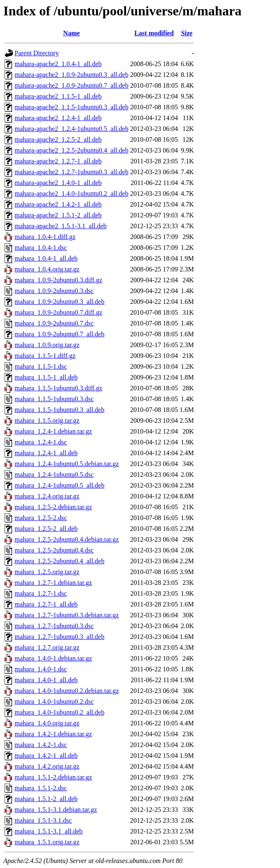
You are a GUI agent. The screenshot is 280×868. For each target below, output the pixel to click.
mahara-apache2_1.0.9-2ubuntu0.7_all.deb (72, 85)
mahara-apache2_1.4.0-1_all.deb (58, 183)
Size (187, 33)
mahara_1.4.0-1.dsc (41, 669)
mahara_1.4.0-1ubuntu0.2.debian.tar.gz (67, 691)
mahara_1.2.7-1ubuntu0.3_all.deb (59, 637)
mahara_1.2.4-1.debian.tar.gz (53, 431)
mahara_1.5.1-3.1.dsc (43, 820)
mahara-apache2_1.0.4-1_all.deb (58, 64)
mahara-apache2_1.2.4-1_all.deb (58, 118)
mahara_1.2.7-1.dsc (41, 593)
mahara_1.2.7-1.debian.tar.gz (53, 583)
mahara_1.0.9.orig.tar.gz (47, 345)
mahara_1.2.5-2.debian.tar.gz (53, 507)
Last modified (154, 33)
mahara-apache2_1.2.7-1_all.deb (58, 161)
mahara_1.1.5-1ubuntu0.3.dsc (54, 399)
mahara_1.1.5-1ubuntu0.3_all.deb (59, 410)
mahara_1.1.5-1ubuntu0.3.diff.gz (58, 388)
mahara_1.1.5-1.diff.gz (45, 356)
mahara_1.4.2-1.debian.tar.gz (53, 734)
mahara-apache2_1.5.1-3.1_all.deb (61, 226)
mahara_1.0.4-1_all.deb (46, 258)
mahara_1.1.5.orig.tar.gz (47, 420)
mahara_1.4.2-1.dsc (41, 745)
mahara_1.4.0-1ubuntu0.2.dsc (54, 702)
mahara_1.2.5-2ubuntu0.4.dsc (54, 550)
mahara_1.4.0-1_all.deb (46, 680)
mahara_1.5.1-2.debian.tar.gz (53, 777)
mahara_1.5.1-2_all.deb (46, 799)
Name (72, 33)
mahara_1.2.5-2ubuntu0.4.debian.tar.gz (67, 539)
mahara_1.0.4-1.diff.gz (45, 237)
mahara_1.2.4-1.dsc (41, 442)
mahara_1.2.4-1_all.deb (46, 453)
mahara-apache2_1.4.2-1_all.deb (58, 204)
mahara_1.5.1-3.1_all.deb (49, 831)
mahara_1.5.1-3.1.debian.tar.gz (56, 810)
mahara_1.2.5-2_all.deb (46, 529)
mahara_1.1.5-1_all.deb (46, 377)
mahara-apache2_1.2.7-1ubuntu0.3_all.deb (72, 172)
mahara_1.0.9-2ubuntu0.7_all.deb (59, 334)
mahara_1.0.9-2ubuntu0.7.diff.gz (58, 312)
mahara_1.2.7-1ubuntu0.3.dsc (54, 626)
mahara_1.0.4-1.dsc (41, 248)
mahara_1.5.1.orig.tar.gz (47, 842)
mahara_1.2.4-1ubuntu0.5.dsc (54, 475)
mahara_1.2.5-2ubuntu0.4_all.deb (59, 561)
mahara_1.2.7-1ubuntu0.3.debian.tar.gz (67, 615)
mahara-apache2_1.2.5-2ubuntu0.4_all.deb (72, 150)
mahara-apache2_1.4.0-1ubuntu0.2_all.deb (72, 194)
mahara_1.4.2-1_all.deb (46, 756)
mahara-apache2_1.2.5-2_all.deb (58, 139)
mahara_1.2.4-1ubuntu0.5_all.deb (59, 485)
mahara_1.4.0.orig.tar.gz (47, 723)
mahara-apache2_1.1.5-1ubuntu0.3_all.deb (72, 107)
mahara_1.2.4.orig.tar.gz (47, 496)
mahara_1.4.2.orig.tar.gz (47, 766)
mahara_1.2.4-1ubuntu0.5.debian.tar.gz (67, 464)
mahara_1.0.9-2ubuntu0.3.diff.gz (58, 280)
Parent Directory (37, 53)
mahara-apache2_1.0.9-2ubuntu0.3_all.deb (72, 75)
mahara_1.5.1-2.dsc (41, 788)
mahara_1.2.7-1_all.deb (46, 604)
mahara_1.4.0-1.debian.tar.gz (53, 658)
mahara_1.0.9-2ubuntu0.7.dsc (54, 323)
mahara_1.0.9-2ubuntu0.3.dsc (54, 291)
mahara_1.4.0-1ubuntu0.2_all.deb (59, 712)
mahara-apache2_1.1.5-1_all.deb (58, 96)
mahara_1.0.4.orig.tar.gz (47, 269)
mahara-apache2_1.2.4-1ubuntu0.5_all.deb (72, 129)
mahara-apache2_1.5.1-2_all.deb (58, 215)
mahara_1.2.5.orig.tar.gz (47, 572)
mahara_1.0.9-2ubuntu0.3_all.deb (59, 302)
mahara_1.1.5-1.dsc (41, 366)
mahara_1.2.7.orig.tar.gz (47, 647)
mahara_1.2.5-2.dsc (41, 518)
